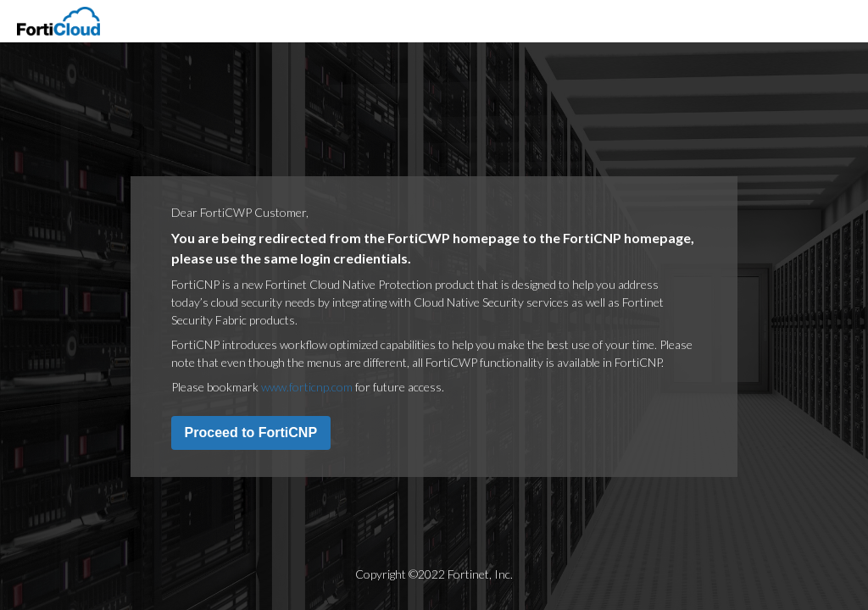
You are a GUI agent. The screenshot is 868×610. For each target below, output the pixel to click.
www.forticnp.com (307, 387)
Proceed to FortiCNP (251, 433)
